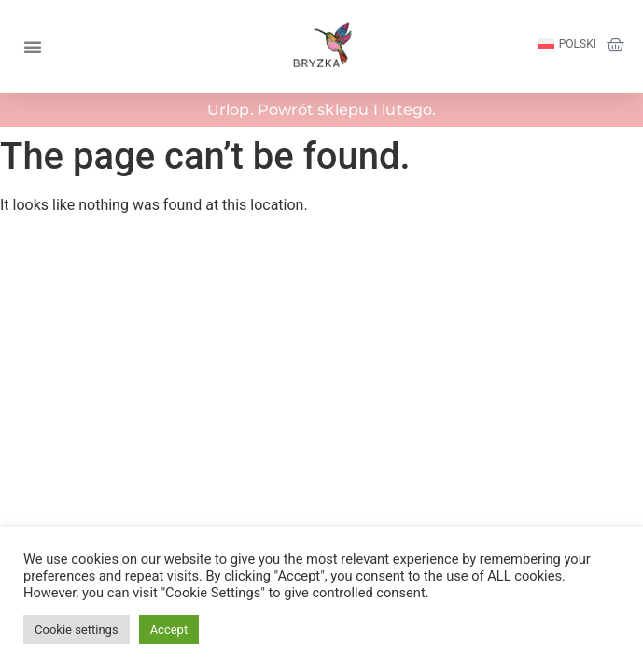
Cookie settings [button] (77, 630)
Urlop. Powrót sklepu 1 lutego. (321, 110)
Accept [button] (169, 630)
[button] (33, 47)
